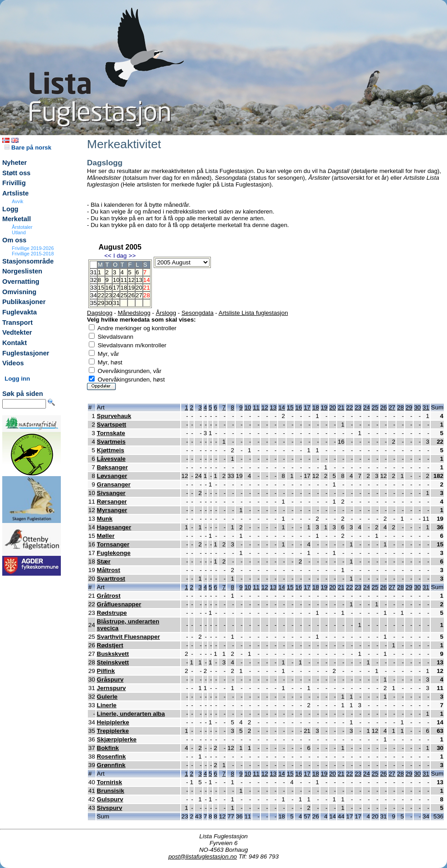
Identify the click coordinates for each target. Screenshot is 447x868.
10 (116, 280)
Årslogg (166, 313)
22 (101, 295)
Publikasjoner (24, 302)
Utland (19, 232)
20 (139, 288)
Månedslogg (134, 313)
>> (132, 256)
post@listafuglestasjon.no (203, 857)
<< (108, 256)
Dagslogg (100, 313)
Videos (13, 363)
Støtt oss (16, 173)
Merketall (17, 219)
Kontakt (15, 343)
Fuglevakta (20, 312)
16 (109, 288)
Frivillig (14, 183)
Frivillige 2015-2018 (33, 254)
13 (139, 280)
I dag (120, 256)
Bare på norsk (28, 148)
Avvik (17, 201)
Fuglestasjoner (26, 353)
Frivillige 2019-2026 (33, 248)
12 (131, 280)
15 (101, 288)
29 (101, 303)
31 (116, 303)
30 (109, 303)
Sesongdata (198, 313)
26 (131, 295)
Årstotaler (22, 227)
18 (124, 288)
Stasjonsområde (28, 261)
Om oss (14, 240)
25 (124, 295)
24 (116, 295)
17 (116, 288)
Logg (10, 209)
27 (139, 295)
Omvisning (19, 292)
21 (341, 407)
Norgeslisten (22, 271)
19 (131, 288)
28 (400, 407)
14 (282, 407)
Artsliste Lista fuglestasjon (253, 313)
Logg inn (17, 379)
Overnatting (21, 282)
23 (109, 295)
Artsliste (16, 193)
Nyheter (15, 163)
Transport (18, 323)
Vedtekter (17, 332)
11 (124, 280)
